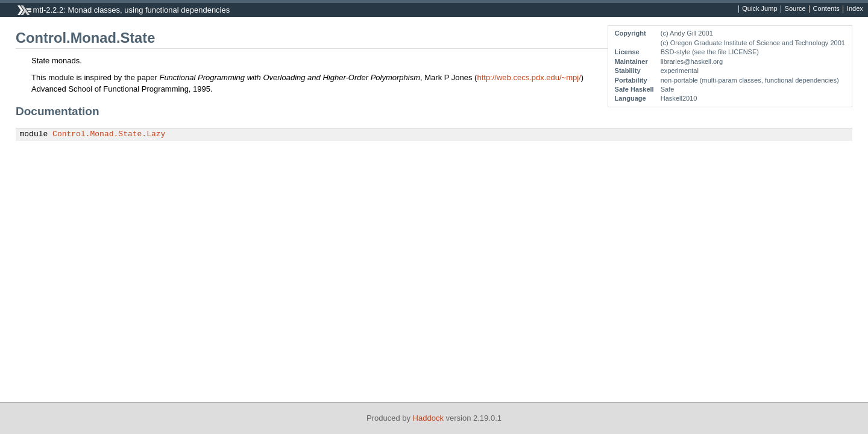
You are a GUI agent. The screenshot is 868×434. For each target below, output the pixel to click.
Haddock (428, 418)
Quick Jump (759, 9)
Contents (826, 9)
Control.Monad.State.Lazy (109, 134)
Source (795, 9)
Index (855, 9)
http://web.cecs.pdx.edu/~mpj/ (529, 77)
